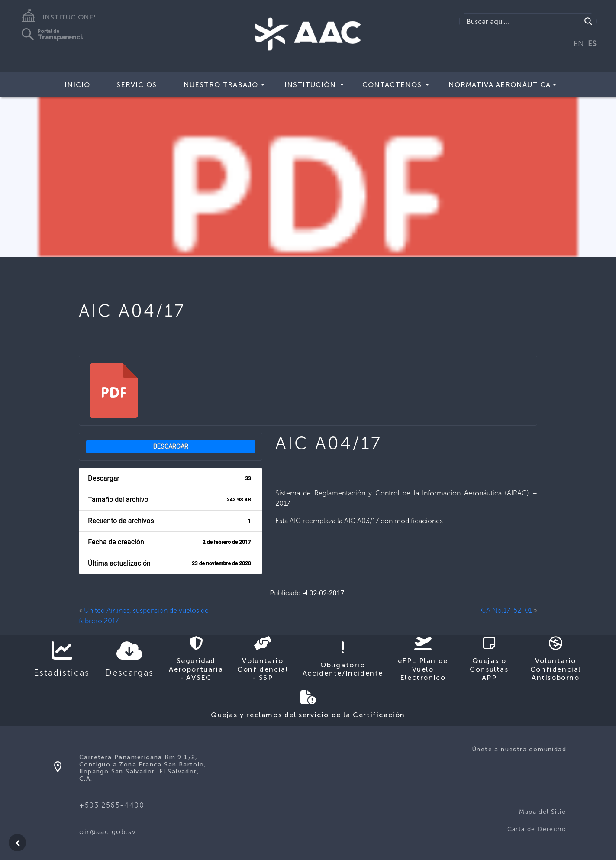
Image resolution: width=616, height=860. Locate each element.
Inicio (77, 85)
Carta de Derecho (537, 829)
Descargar (171, 447)
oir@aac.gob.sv (108, 832)
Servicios (137, 85)
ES (592, 44)
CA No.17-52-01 (506, 610)
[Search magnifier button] (588, 21)
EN (579, 44)
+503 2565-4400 (112, 805)
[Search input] (522, 21)
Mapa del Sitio (543, 812)
